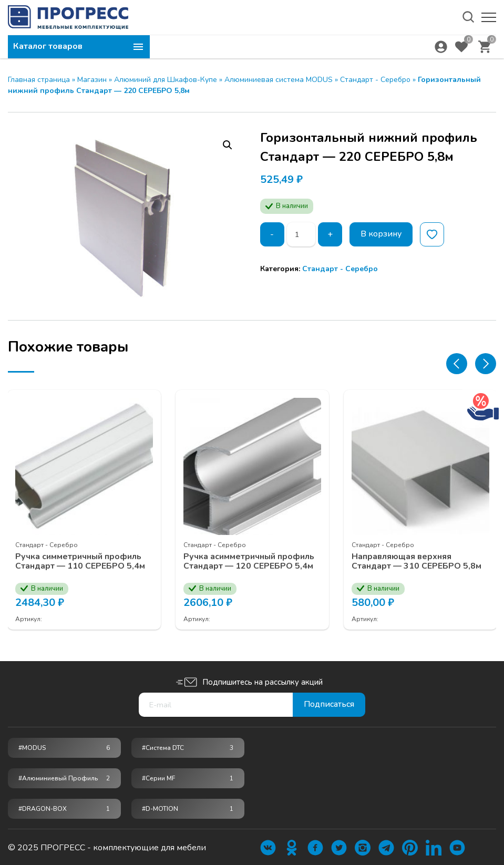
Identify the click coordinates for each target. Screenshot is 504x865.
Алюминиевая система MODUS (279, 80)
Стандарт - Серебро (375, 80)
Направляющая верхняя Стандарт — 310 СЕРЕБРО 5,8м (417, 561)
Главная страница (39, 80)
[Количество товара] (301, 234)
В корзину (381, 234)
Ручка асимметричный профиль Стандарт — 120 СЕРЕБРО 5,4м (249, 561)
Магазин (92, 80)
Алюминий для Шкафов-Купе (166, 80)
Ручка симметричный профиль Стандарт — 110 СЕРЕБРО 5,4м (81, 561)
